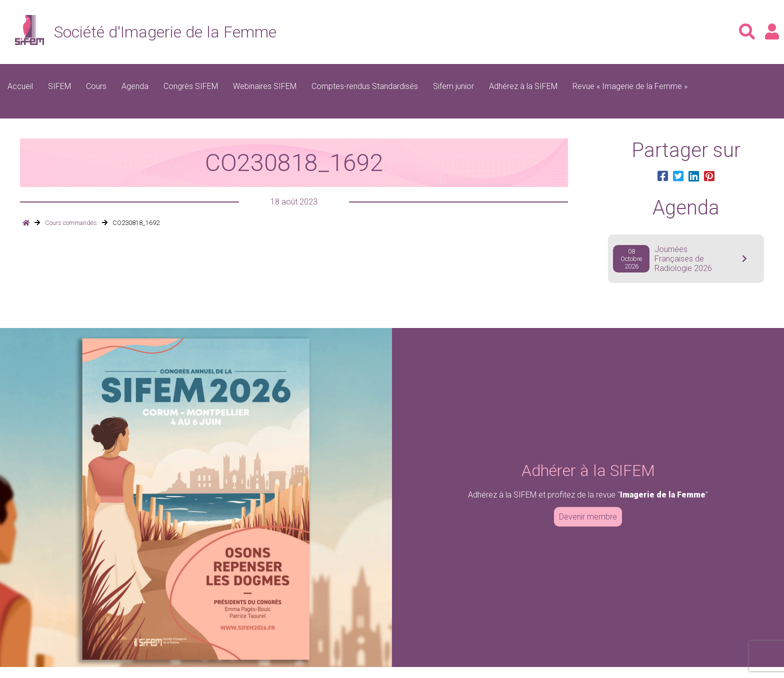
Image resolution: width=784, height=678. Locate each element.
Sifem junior (453, 86)
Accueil (20, 86)
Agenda (135, 86)
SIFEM (59, 86)
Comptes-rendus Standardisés (365, 86)
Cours (96, 86)
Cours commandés (71, 223)
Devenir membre (588, 517)
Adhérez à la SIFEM (523, 86)
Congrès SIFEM (191, 86)
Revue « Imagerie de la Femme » (630, 86)
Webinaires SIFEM (265, 86)
